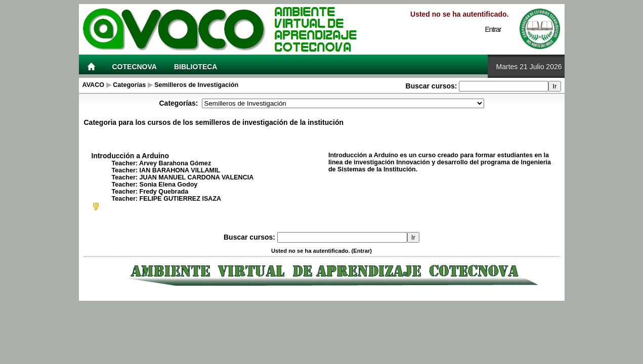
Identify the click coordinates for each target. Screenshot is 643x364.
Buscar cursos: (433, 86)
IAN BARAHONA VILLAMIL (180, 170)
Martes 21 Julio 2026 (529, 67)
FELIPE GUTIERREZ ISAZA (181, 199)
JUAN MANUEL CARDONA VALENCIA (197, 177)
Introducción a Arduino (130, 156)
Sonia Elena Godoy (169, 185)
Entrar (493, 29)
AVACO (94, 85)
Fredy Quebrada (164, 192)
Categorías (129, 85)
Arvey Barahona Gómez (175, 163)
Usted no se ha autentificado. (459, 14)
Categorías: (178, 103)
